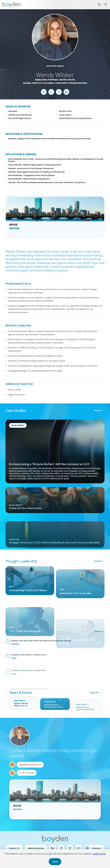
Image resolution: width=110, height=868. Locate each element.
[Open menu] (99, 4)
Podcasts (97, 848)
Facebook (61, 848)
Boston (14, 228)
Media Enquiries (36, 848)
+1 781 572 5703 (27, 773)
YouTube (79, 848)
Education (13, 111)
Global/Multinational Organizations (75, 118)
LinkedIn (53, 848)
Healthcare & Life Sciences (20, 115)
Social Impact (65, 115)
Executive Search (55, 66)
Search (104, 3)
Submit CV (14, 848)
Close (55, 862)
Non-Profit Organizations (71, 83)
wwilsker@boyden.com (30, 765)
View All (98, 410)
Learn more (99, 854)
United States (67, 80)
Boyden (11, 5)
